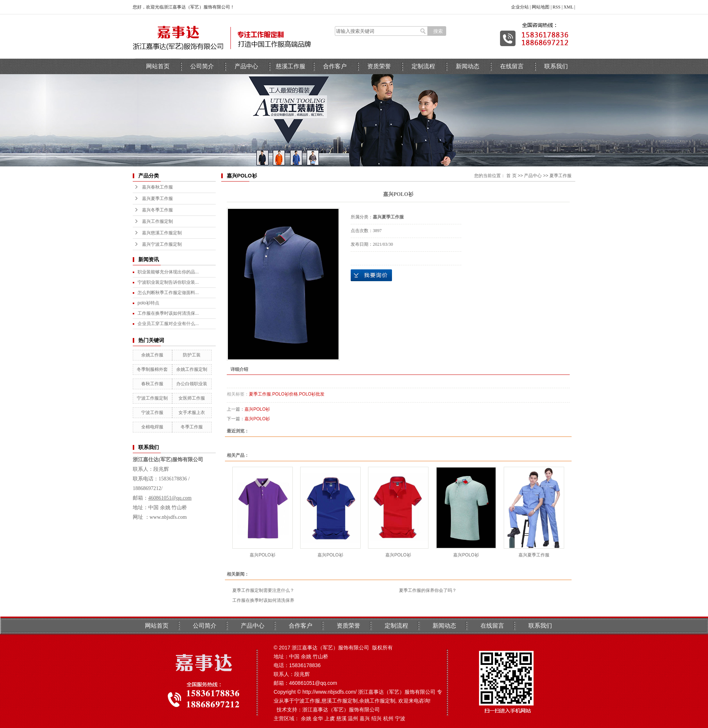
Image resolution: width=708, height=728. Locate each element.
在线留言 (512, 66)
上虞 (330, 718)
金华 (318, 718)
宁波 (400, 718)
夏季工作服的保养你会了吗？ (428, 590)
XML (568, 7)
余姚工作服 (152, 355)
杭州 (388, 718)
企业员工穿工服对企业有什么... (168, 324)
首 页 (511, 176)
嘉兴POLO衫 (257, 409)
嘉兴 (365, 718)
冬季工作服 (192, 427)
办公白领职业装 (192, 384)
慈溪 (341, 718)
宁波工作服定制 (152, 398)
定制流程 (423, 66)
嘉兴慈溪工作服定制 (162, 233)
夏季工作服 (560, 176)
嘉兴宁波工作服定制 (162, 244)
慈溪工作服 (291, 66)
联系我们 (556, 66)
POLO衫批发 (312, 394)
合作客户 (335, 66)
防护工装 (192, 355)
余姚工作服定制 (192, 369)
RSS (557, 7)
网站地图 (541, 7)
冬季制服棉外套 (152, 369)
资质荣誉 (379, 66)
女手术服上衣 (192, 413)
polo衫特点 (148, 303)
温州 (353, 718)
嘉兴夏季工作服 (157, 199)
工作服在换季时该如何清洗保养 (263, 600)
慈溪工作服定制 (340, 701)
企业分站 (520, 7)
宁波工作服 (152, 413)
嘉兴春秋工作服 (157, 187)
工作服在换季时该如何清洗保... (168, 313)
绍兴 (376, 718)
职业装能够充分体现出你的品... (168, 272)
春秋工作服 (152, 384)
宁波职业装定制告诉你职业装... (168, 282)
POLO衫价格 (285, 394)
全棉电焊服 (152, 427)
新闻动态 (468, 66)
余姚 (306, 718)
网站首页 (158, 66)
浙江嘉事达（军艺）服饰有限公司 (341, 710)
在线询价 (371, 275)
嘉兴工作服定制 (157, 221)
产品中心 (246, 66)
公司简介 (202, 66)
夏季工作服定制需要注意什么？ (263, 590)
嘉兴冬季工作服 (157, 210)
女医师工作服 (192, 398)
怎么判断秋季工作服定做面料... (168, 293)
